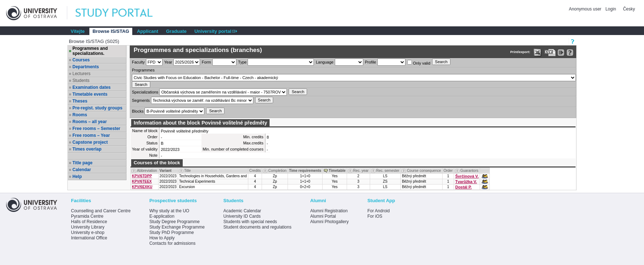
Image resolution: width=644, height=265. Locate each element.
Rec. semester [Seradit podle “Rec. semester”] (388, 171)
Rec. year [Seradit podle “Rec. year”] (361, 171)
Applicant (148, 31)
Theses (80, 101)
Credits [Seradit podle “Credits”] (255, 171)
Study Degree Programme (174, 222)
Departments (86, 67)
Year (168, 62)
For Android (378, 211)
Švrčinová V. (467, 176)
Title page (83, 163)
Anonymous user (586, 9)
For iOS (375, 216)
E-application (162, 216)
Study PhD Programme (171, 233)
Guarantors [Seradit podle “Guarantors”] (469, 171)
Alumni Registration (329, 211)
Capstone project (90, 142)
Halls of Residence (89, 222)
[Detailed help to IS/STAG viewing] (570, 53)
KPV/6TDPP (142, 176)
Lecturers (81, 74)
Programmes (143, 70)
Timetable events (90, 94)
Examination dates (92, 87)
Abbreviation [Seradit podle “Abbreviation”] (147, 171)
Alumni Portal (323, 216)
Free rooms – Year (91, 135)
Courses (81, 60)
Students (81, 81)
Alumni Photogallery (330, 222)
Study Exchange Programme (177, 227)
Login (611, 9)
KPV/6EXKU (142, 187)
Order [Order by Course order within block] (448, 171)
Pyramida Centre (87, 216)
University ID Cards (242, 216)
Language (325, 62)
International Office (89, 238)
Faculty (138, 62)
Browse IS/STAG (111, 31)
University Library (88, 227)
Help (77, 177)
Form (206, 62)
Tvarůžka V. (466, 182)
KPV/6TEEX (142, 181)
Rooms (80, 115)
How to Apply (162, 238)
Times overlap (87, 149)
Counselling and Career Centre (101, 211)
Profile (371, 62)
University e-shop (88, 233)
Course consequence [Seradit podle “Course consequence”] (424, 171)
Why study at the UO (169, 211)
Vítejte (78, 31)
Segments (141, 100)
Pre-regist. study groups (97, 108)
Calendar (82, 170)
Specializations (145, 92)
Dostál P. (463, 187)
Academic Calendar (242, 211)
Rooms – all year (90, 122)
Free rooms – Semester (96, 129)
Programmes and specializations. (90, 51)
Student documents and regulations (257, 227)
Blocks (138, 111)
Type (243, 62)
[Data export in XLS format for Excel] (538, 53)
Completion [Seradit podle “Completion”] (277, 171)
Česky (629, 9)
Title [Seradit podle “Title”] (188, 171)
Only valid (419, 63)
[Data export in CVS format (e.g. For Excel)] (550, 53)
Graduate (176, 31)
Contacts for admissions (172, 243)
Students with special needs (250, 222)
